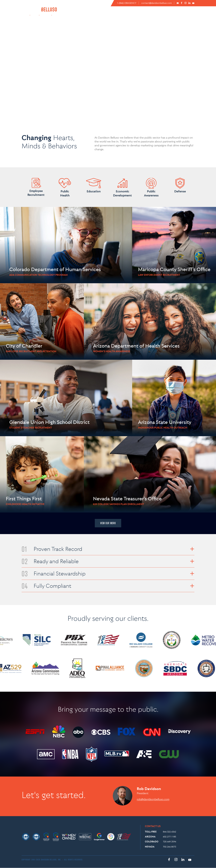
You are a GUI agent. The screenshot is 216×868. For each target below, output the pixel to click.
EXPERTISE (151, 14)
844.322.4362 (169, 832)
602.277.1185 (169, 837)
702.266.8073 (169, 847)
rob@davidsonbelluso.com (153, 799)
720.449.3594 (169, 842)
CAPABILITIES (132, 14)
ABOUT (113, 14)
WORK (190, 14)
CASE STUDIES (173, 14)
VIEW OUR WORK (108, 523)
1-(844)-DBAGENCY (127, 3)
